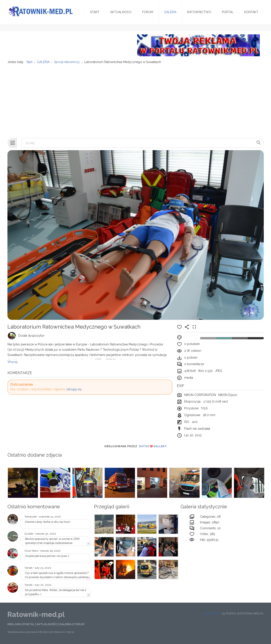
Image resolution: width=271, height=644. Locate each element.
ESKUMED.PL (212, 613)
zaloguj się (74, 389)
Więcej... (13, 362)
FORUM (79, 624)
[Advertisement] (136, 99)
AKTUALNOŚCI (47, 624)
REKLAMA (14, 624)
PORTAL (29, 624)
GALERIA (66, 624)
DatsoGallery (153, 446)
